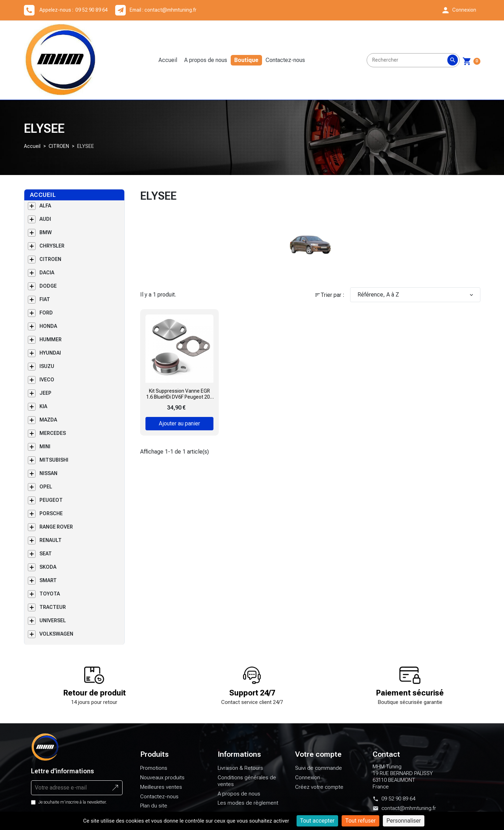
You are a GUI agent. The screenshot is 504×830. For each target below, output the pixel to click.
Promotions (154, 772)
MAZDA (48, 424)
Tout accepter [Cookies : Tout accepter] (317, 821)
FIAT (45, 304)
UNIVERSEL (53, 625)
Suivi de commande (319, 772)
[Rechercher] (413, 62)
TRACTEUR (53, 611)
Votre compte (318, 759)
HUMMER (51, 344)
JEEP (45, 397)
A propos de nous (208, 62)
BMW (46, 237)
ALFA (45, 210)
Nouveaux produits (162, 782)
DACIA (47, 277)
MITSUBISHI (54, 464)
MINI (45, 451)
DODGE (48, 290)
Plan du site (154, 810)
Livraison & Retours (240, 772)
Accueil (170, 62)
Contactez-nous (287, 62)
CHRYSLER (52, 250)
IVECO (47, 384)
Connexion (308, 782)
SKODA (48, 571)
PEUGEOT (51, 504)
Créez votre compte (319, 791)
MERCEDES (53, 437)
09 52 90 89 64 (398, 803)
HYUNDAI (50, 357)
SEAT (46, 558)
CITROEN (59, 150)
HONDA (48, 330)
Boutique (248, 62)
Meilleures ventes (161, 791)
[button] (458, 10)
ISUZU (47, 370)
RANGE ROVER (56, 531)
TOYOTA (50, 598)
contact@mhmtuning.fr (170, 10)
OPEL (46, 491)
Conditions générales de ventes (247, 785)
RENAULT (51, 544)
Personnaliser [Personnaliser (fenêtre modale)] (404, 821)
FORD (46, 317)
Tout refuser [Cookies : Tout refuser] (360, 821)
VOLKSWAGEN (56, 638)
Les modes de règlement (248, 807)
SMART (48, 585)
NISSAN (48, 478)
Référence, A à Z (416, 299)
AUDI (45, 223)
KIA (43, 411)
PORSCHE (51, 518)
